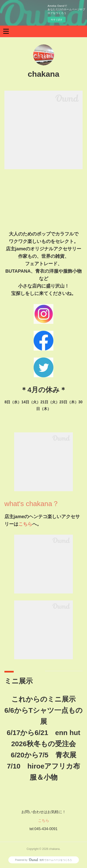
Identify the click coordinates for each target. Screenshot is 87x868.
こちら (25, 524)
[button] (6, 31)
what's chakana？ (32, 504)
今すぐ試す (57, 20)
